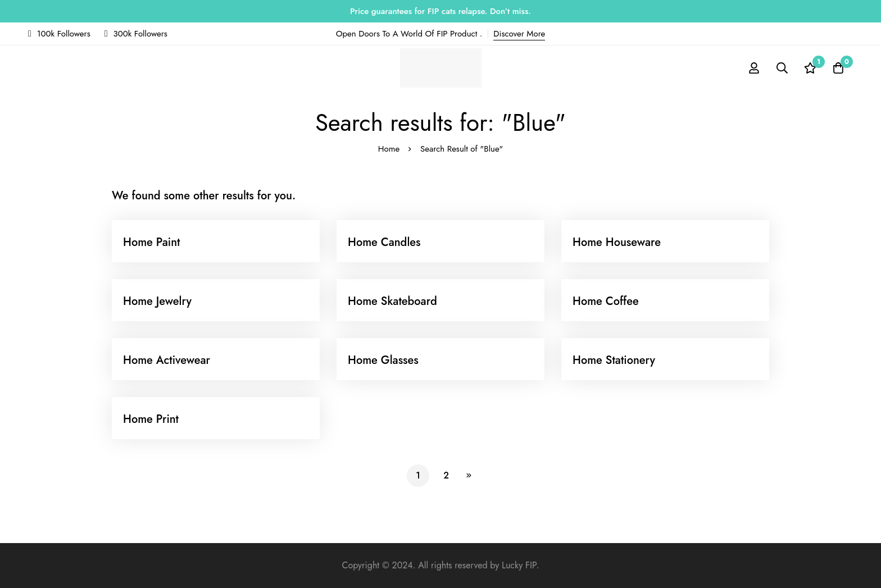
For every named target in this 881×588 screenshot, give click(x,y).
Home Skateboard (392, 301)
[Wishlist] (810, 68)
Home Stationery (614, 360)
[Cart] (838, 68)
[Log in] (754, 68)
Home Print (151, 419)
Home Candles (384, 242)
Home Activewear (167, 360)
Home (389, 149)
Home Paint (152, 242)
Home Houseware (617, 242)
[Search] (782, 68)
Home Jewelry (157, 301)
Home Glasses (383, 360)
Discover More (519, 34)
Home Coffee (606, 301)
